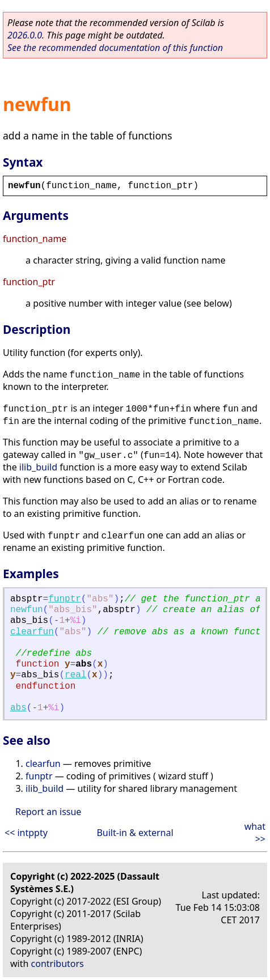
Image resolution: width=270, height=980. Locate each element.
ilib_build (38, 467)
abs (18, 708)
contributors (58, 964)
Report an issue (48, 812)
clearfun (32, 632)
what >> (255, 833)
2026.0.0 (25, 35)
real (75, 675)
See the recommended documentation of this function (115, 48)
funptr (65, 599)
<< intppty (26, 833)
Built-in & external (135, 833)
